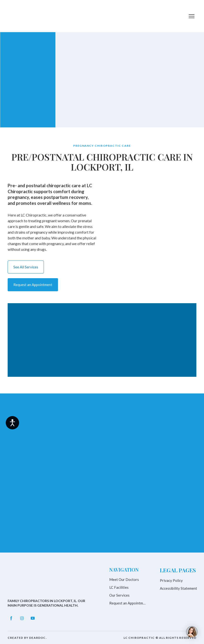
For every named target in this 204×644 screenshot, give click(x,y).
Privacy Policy (171, 580)
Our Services (119, 595)
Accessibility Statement (178, 588)
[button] (26, 267)
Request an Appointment (128, 603)
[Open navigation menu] (192, 16)
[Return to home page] (27, 16)
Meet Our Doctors (124, 579)
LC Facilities (119, 587)
